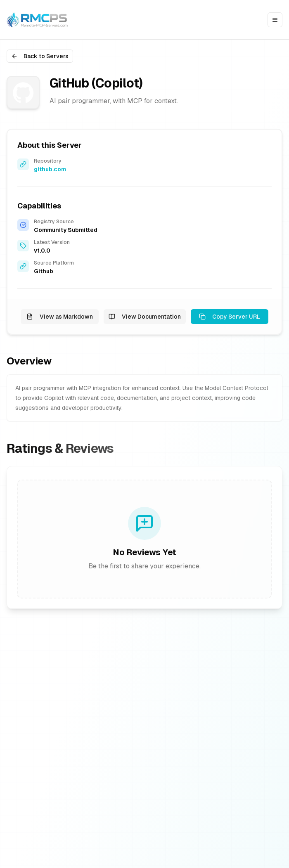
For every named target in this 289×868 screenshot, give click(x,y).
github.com (50, 169)
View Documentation (145, 317)
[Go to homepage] (38, 20)
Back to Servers (40, 56)
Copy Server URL (230, 317)
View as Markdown (60, 317)
